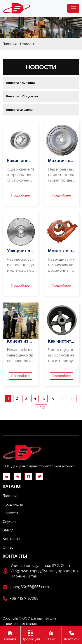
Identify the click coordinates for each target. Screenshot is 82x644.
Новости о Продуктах (22, 96)
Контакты (72, 635)
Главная (10, 44)
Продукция (31, 635)
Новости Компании (20, 83)
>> (72, 398)
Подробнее (20, 195)
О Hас (51, 635)
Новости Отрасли (19, 110)
